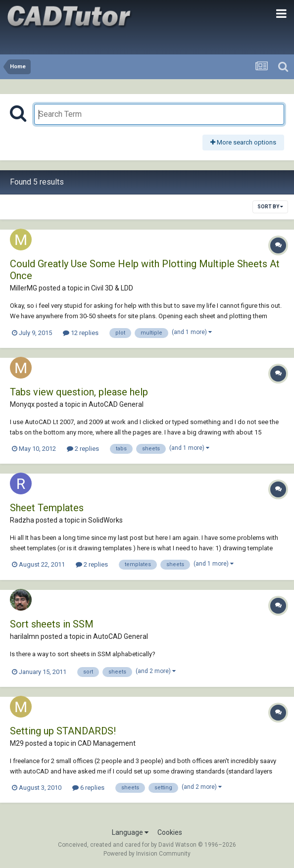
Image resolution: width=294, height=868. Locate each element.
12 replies (81, 333)
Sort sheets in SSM (52, 624)
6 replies (88, 788)
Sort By (270, 207)
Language (130, 832)
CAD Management (107, 743)
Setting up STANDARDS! (63, 731)
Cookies (170, 832)
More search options (243, 142)
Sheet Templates (47, 508)
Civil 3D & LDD (112, 288)
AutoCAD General (116, 404)
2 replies (83, 449)
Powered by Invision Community (147, 854)
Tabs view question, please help (79, 392)
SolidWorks (105, 520)
